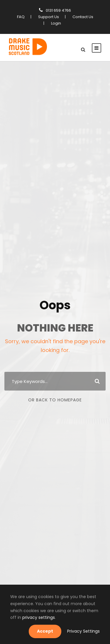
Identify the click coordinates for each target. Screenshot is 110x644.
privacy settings (24, 617)
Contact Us (82, 17)
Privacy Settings (85, 631)
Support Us (48, 17)
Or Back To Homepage (55, 400)
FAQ (21, 17)
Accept (49, 631)
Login (55, 23)
